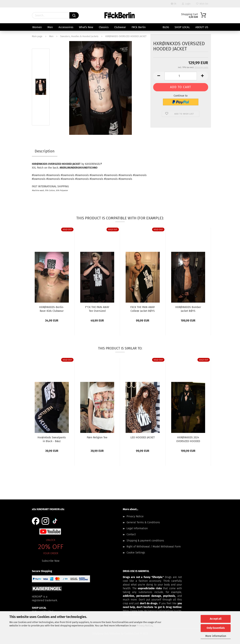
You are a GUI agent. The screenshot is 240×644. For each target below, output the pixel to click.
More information (216, 636)
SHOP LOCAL (182, 27)
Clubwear (120, 27)
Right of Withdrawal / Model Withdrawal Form (154, 547)
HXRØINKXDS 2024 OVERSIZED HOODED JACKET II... (188, 439)
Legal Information (137, 528)
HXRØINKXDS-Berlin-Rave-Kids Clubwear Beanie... (52, 309)
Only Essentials (216, 628)
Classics (104, 27)
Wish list (202, 4)
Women (37, 27)
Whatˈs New (86, 27)
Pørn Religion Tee (97, 437)
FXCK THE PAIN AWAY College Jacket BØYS (143, 309)
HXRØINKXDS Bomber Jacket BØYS (188, 309)
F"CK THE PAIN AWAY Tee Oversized (97, 309)
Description (45, 151)
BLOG (166, 27)
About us (202, 27)
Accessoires (66, 27)
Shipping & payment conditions (145, 541)
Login (186, 4)
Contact (131, 534)
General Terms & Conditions (143, 522)
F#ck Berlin (139, 27)
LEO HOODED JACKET (143, 437)
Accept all (216, 619)
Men (50, 27)
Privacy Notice (145, 626)
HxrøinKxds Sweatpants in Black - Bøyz (52, 439)
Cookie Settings (136, 553)
